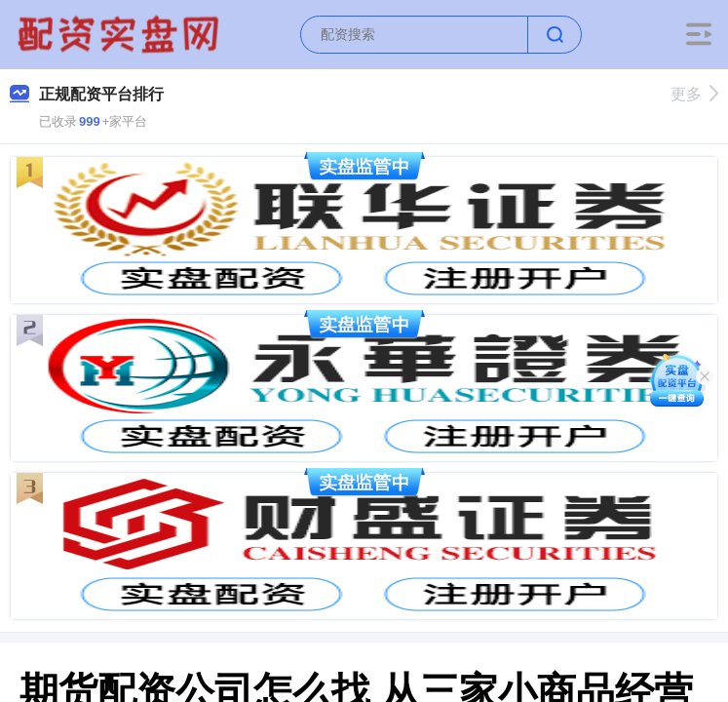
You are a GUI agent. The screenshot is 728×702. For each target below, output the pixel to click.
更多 (694, 94)
